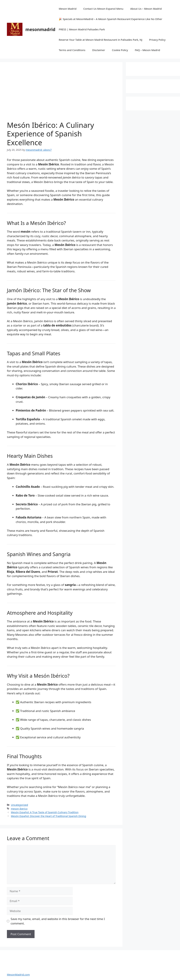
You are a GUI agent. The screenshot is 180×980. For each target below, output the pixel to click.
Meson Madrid (68, 9)
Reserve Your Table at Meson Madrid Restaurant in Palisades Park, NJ (100, 40)
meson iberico (19, 809)
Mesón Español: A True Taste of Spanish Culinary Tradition (45, 812)
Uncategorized (19, 805)
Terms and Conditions (72, 50)
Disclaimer (99, 50)
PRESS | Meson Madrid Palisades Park (82, 29)
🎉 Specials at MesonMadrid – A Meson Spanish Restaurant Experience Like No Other (110, 19)
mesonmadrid (40, 29)
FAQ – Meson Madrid (148, 50)
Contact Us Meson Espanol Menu (103, 9)
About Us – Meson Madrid (146, 9)
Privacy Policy (157, 40)
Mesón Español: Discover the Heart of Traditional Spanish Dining (48, 816)
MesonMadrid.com (18, 974)
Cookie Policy (120, 50)
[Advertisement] (61, 95)
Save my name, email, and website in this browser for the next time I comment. (58, 921)
